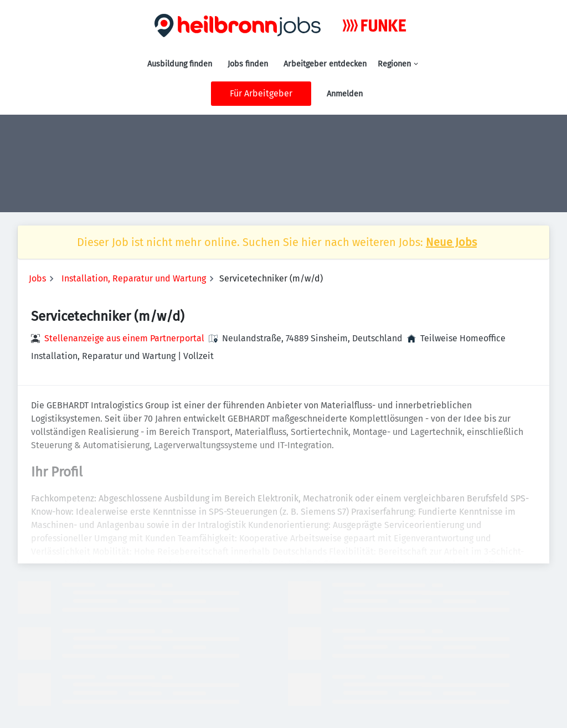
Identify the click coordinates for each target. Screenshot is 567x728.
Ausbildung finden (180, 64)
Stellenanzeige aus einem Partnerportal (124, 338)
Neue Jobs (451, 242)
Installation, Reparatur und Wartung (134, 278)
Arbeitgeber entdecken (325, 64)
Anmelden (345, 94)
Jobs (37, 278)
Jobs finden (248, 64)
